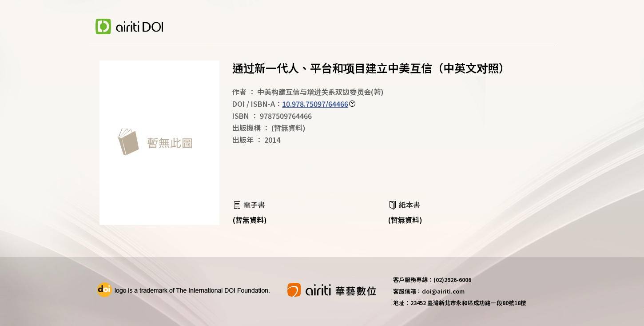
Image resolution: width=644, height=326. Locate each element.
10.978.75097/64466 (315, 104)
